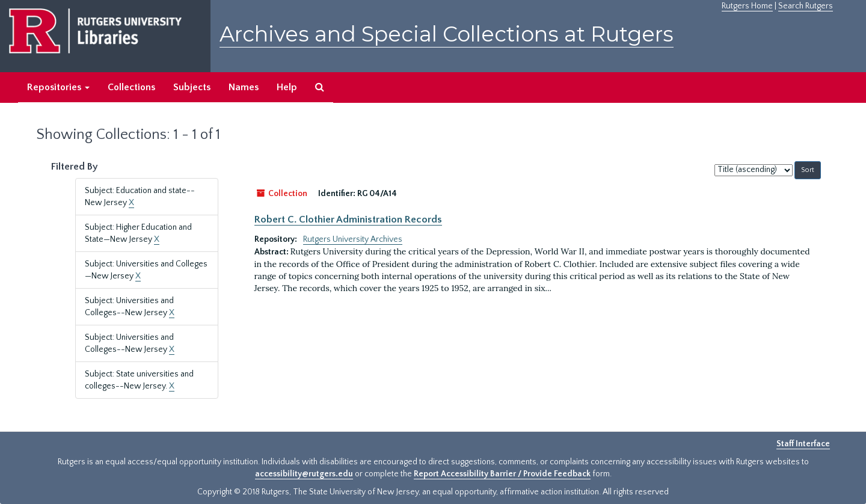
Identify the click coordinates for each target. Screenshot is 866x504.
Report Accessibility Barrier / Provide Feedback (502, 474)
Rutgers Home (747, 6)
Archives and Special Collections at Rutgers (447, 34)
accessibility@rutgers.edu (304, 474)
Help (287, 87)
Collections (131, 87)
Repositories (58, 87)
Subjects (192, 87)
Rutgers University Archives (353, 239)
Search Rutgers (806, 6)
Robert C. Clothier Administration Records (348, 220)
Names (244, 87)
